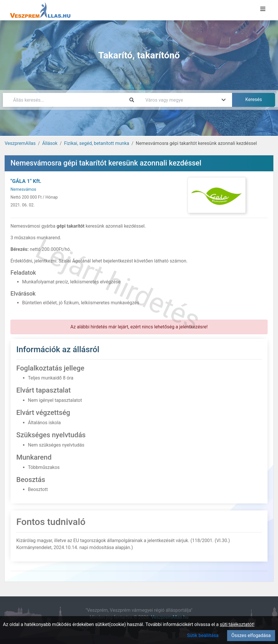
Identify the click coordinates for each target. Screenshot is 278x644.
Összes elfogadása (251, 635)
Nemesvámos (23, 189)
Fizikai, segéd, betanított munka (97, 143)
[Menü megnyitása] (263, 9)
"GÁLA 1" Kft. (26, 181)
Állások (50, 143)
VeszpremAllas (20, 143)
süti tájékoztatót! (237, 624)
